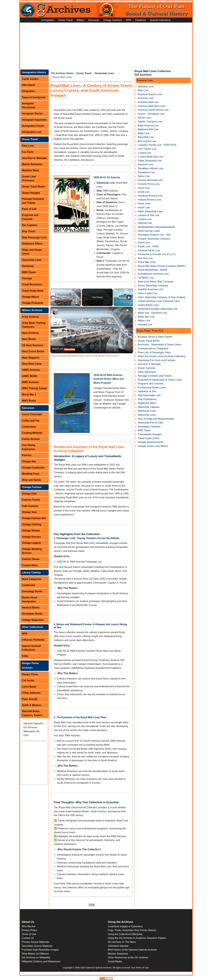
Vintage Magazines (33, 620)
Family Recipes (31, 439)
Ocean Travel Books (34, 187)
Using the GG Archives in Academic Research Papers (137, 938)
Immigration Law (32, 132)
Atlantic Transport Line (150, 122)
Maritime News (30, 170)
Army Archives (30, 317)
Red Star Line (145, 258)
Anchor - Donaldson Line (151, 114)
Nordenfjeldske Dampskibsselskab (156, 227)
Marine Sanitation (32, 164)
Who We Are (29, 926)
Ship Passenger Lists (34, 237)
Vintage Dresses (31, 537)
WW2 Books (29, 401)
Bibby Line (143, 133)
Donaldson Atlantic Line (151, 168)
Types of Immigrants (34, 97)
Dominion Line (146, 164)
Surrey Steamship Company (153, 286)
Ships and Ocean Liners (32, 252)
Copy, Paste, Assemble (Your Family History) (132, 930)
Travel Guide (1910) (149, 438)
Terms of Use (29, 934)
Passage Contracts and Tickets (33, 201)
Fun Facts (28, 152)
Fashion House (31, 559)
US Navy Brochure (33, 345)
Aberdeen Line (146, 87)
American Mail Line (148, 102)
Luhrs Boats (29, 687)
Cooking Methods (32, 433)
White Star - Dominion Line (152, 313)
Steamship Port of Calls (151, 423)
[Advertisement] (106, 45)
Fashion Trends (31, 500)
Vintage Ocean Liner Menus (153, 446)
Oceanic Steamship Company (154, 239)
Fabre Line (144, 176)
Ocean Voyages (31, 193)
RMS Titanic (29, 272)
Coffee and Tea (31, 421)
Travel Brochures (32, 284)
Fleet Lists (28, 146)
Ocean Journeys (147, 368)
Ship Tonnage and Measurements (156, 419)
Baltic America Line (148, 126)
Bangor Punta (30, 674)
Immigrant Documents (29, 105)
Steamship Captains (149, 407)
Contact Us (28, 938)
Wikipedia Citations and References (41, 961)
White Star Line (146, 317)
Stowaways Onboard (149, 427)
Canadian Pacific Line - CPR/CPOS (157, 145)
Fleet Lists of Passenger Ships (154, 352)
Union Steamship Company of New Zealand (161, 297)
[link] (55, 312)
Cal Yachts (28, 680)
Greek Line (144, 192)
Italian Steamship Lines (150, 211)
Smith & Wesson (32, 705)
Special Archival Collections (31, 648)
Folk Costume (30, 506)
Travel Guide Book (33, 291)
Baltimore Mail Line (148, 129)
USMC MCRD (30, 376)
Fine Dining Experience (29, 447)
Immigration (48, 20)
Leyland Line (145, 219)
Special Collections (160, 20)
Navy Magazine (31, 358)
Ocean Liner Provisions (29, 178)
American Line (146, 98)
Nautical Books (31, 608)
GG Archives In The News (122, 942)
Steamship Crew (147, 411)
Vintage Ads (29, 461)
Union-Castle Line (147, 293)
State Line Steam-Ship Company (156, 282)
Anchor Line (144, 118)
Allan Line (143, 90)
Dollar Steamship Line (150, 161)
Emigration (28, 91)
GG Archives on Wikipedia (36, 958)
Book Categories (32, 579)
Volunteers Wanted (118, 946)
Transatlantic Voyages (150, 434)
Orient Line (144, 243)
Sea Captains (30, 225)
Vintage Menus (31, 297)
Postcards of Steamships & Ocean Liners (160, 380)
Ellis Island (28, 85)
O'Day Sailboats (31, 693)
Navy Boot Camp (32, 364)
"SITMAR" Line (146, 278)
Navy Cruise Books (33, 351)
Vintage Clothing (32, 524)
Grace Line (144, 188)
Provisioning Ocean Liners (152, 388)
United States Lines (148, 305)
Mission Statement (118, 954)
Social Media (115, 961)
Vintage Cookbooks (33, 468)
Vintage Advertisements (151, 442)
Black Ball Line (146, 137)
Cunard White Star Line (150, 157)
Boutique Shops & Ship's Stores (155, 337)
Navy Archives (30, 333)
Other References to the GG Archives (128, 958)
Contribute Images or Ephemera (125, 926)
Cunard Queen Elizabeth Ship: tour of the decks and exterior (91, 312)
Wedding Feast (31, 474)
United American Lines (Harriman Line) (159, 301)
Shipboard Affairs (32, 244)
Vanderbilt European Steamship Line (158, 309)
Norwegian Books (32, 614)
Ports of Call (29, 209)
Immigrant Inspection (34, 120)
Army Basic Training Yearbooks (34, 325)
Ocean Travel (65, 20)
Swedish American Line (150, 289)
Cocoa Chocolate (32, 414)
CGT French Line (147, 149)
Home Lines (144, 203)
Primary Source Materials (36, 942)
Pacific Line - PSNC (149, 246)
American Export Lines (150, 94)
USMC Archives (31, 370)
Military (81, 20)
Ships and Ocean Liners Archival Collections (162, 356)
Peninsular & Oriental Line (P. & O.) (157, 254)
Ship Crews (29, 231)
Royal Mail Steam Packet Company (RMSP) (162, 266)
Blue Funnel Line (147, 141)
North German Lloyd (149, 231)
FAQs (25, 656)
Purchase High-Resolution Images (40, 950)
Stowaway (28, 266)
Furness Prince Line (149, 184)
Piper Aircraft (30, 699)
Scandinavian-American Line (153, 274)
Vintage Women (31, 531)
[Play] (129, 297)
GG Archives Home (62, 73)
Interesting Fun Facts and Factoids (157, 360)
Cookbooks (29, 585)
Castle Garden (30, 79)
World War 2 (29, 395)
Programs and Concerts (30, 217)
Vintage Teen (29, 512)
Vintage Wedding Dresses (32, 551)
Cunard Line (144, 153)
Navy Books (29, 339)
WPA (128, 20)
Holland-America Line (149, 200)
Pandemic (140, 20)
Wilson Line (144, 321)
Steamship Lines (32, 260)
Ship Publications (147, 399)
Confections (29, 427)
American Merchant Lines (152, 106)
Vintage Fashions (113, 20)
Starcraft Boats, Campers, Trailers (32, 713)
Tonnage (27, 278)
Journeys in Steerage (34, 158)
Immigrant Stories (32, 114)
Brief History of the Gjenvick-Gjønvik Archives (132, 950)
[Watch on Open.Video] (64, 349)
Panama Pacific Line (149, 250)
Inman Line (144, 207)
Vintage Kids (29, 494)
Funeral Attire (30, 565)
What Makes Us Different (35, 954)
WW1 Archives (30, 382)
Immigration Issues (33, 126)
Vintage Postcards (33, 303)
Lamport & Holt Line (149, 215)
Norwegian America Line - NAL (154, 235)
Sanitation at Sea (147, 391)
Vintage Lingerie (31, 543)
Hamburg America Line (150, 196)
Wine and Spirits (31, 480)
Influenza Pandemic (33, 640)
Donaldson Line (146, 172)
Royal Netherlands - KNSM (152, 270)
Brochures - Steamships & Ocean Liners (159, 345)
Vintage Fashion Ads (34, 518)
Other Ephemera (147, 372)
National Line (145, 223)
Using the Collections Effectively (125, 934)
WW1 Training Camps (34, 388)
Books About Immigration (29, 599)
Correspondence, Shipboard (153, 348)
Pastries (27, 455)
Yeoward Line (145, 325)
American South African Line (153, 110)
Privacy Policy (29, 930)
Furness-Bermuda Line (150, 180)
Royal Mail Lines (147, 262)
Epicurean (94, 20)
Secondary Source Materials (37, 946)
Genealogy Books (32, 591)
